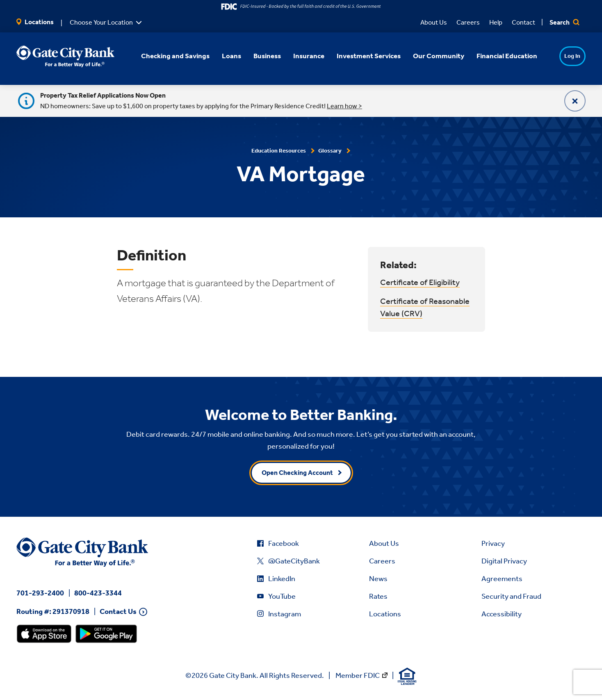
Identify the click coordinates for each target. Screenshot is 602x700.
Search (564, 22)
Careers (468, 22)
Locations (35, 22)
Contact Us (118, 612)
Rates (378, 596)
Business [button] (256, 56)
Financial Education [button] (496, 56)
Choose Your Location (101, 22)
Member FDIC (358, 675)
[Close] (575, 101)
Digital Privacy (504, 561)
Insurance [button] (298, 56)
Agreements (502, 579)
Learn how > (344, 106)
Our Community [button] (428, 56)
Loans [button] (220, 56)
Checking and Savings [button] (164, 56)
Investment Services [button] (358, 56)
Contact (523, 22)
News (378, 579)
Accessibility (502, 614)
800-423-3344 (98, 593)
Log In (557, 56)
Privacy (493, 543)
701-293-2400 (40, 593)
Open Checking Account (297, 473)
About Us (434, 22)
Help (496, 22)
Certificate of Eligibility (420, 282)
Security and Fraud (511, 596)
